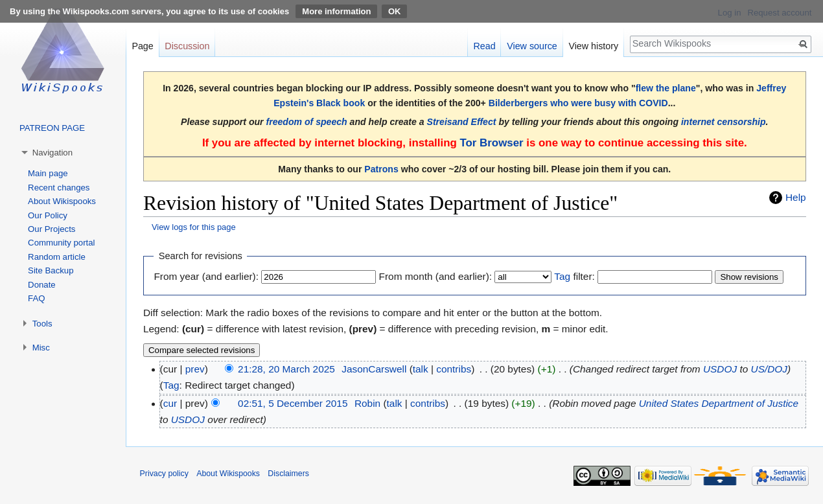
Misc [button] (41, 348)
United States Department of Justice (719, 403)
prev (195, 369)
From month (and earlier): (435, 276)
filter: (574, 276)
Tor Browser (491, 143)
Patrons (381, 169)
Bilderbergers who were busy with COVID (578, 103)
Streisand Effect (462, 122)
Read (484, 46)
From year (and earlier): (206, 276)
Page (142, 46)
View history (593, 46)
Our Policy (48, 215)
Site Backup (51, 270)
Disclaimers (288, 474)
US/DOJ (769, 369)
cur (170, 403)
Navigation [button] (52, 153)
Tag (562, 276)
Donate (42, 285)
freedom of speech (307, 122)
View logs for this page (194, 227)
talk (421, 369)
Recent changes (59, 188)
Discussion (187, 46)
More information (336, 11)
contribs (454, 369)
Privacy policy (164, 474)
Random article (57, 257)
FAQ (36, 298)
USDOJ (720, 369)
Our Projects (52, 229)
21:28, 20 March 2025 (286, 369)
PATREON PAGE (52, 128)
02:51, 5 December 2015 (293, 403)
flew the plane (666, 88)
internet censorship (724, 122)
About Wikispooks (62, 201)
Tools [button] (42, 324)
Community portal (61, 243)
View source (532, 46)
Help (796, 197)
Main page (48, 173)
